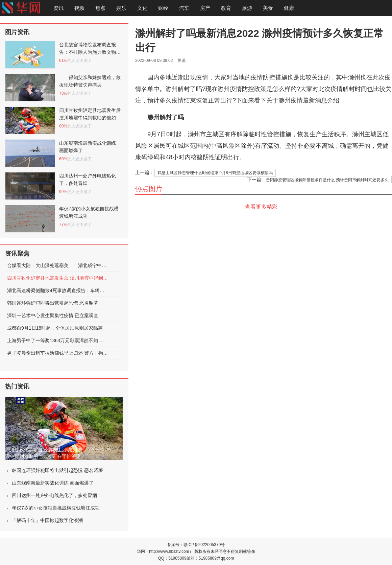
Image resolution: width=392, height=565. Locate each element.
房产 (205, 8)
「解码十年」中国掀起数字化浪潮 (47, 520)
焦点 (100, 8)
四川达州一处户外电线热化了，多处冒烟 (54, 495)
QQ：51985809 (172, 558)
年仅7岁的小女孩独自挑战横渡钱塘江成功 (56, 508)
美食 (268, 8)
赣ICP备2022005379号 (204, 545)
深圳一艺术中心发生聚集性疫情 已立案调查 (53, 315)
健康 (289, 8)
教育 (226, 8)
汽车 (184, 8)
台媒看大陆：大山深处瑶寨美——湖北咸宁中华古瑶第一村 (58, 265)
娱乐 (121, 8)
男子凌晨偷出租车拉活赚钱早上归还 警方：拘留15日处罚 (58, 353)
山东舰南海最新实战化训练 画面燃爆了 (53, 483)
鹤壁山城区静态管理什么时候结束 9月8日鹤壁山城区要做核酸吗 (215, 173)
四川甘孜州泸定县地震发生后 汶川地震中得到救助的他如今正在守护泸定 (58, 278)
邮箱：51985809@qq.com (210, 558)
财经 (163, 8)
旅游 (247, 8)
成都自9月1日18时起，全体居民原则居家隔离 (55, 328)
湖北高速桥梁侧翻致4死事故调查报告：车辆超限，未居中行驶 (58, 290)
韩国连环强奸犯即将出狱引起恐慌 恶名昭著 (53, 303)
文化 (142, 8)
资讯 (58, 8)
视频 (79, 8)
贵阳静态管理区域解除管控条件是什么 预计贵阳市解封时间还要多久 (327, 180)
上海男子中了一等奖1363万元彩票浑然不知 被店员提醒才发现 (58, 340)
